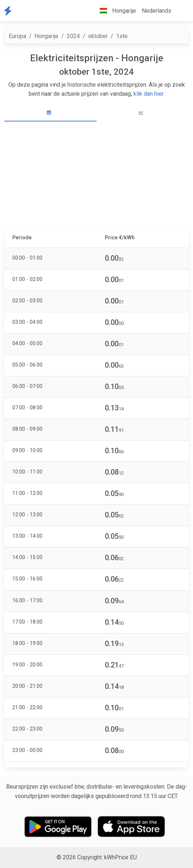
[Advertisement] (96, 175)
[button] (180, 11)
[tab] (50, 113)
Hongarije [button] (115, 11)
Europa (17, 36)
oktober (98, 36)
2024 (73, 36)
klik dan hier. (149, 94)
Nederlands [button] (157, 11)
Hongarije (46, 36)
